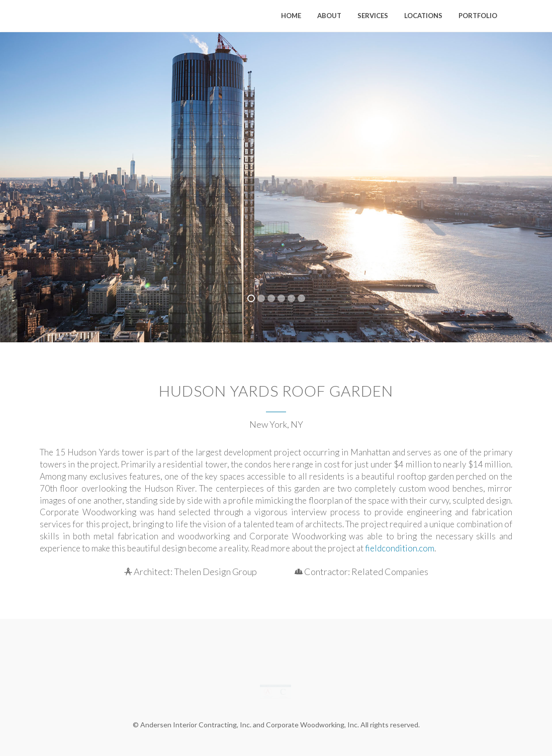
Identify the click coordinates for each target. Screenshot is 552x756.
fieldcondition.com (400, 548)
